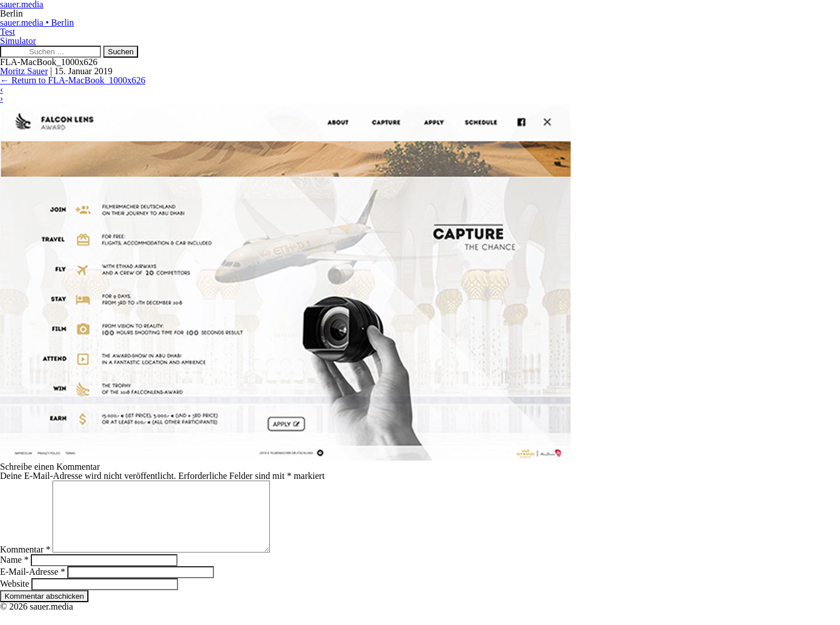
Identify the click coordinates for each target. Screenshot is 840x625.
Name (14, 573)
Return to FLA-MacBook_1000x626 (73, 80)
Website (15, 597)
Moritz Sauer (24, 71)
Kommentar (25, 563)
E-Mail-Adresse (33, 585)
